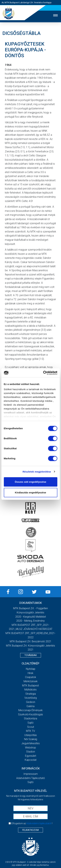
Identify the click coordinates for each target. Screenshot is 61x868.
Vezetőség (31, 698)
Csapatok (31, 677)
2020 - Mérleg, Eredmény (30, 621)
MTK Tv (30, 731)
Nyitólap (31, 669)
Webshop (30, 748)
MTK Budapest (30, 686)
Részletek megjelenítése (37, 472)
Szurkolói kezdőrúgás (30, 714)
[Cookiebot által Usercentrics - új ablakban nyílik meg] (43, 373)
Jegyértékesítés (30, 743)
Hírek (30, 673)
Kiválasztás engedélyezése (31, 492)
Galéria (30, 706)
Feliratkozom (30, 830)
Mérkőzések (31, 681)
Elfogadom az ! (32, 823)
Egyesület (31, 756)
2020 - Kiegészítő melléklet (31, 617)
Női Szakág (31, 739)
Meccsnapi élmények (30, 710)
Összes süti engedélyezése (30, 482)
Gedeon (31, 702)
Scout (31, 727)
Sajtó (30, 723)
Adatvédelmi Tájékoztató (31, 778)
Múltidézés (30, 690)
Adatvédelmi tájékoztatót (39, 823)
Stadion (31, 752)
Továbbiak (31, 655)
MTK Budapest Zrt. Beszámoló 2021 (31, 641)
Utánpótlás (31, 735)
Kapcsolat (31, 760)
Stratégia (31, 694)
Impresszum (31, 774)
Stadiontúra (30, 718)
